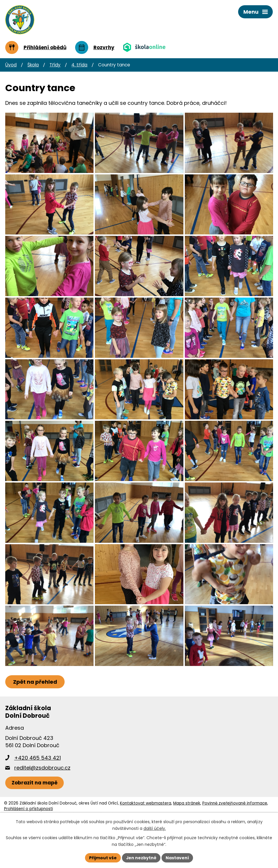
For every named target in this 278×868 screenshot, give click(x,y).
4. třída (79, 65)
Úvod (11, 65)
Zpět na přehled (35, 717)
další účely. (155, 828)
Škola (33, 65)
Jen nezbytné (141, 858)
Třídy (55, 65)
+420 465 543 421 (38, 793)
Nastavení (178, 858)
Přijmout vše (103, 858)
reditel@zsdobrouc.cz (42, 803)
